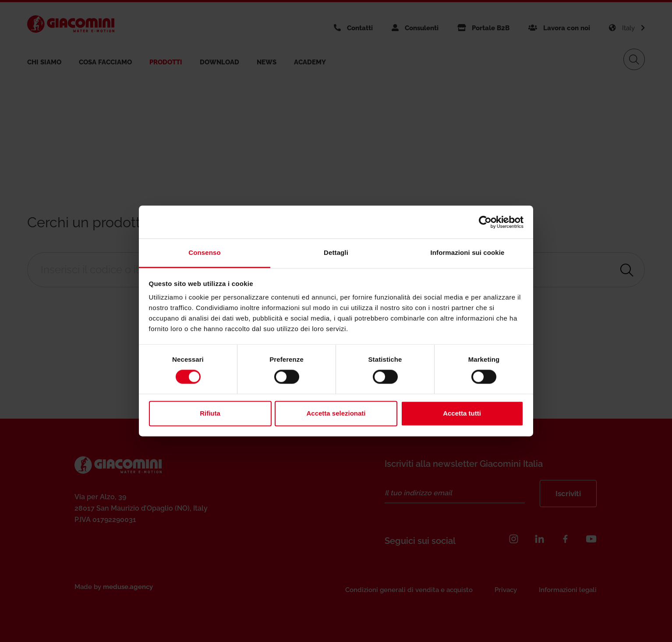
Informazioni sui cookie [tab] (468, 252)
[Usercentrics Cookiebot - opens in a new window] (485, 222)
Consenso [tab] (204, 252)
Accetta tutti (462, 413)
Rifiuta (210, 413)
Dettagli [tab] (336, 252)
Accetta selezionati (336, 413)
